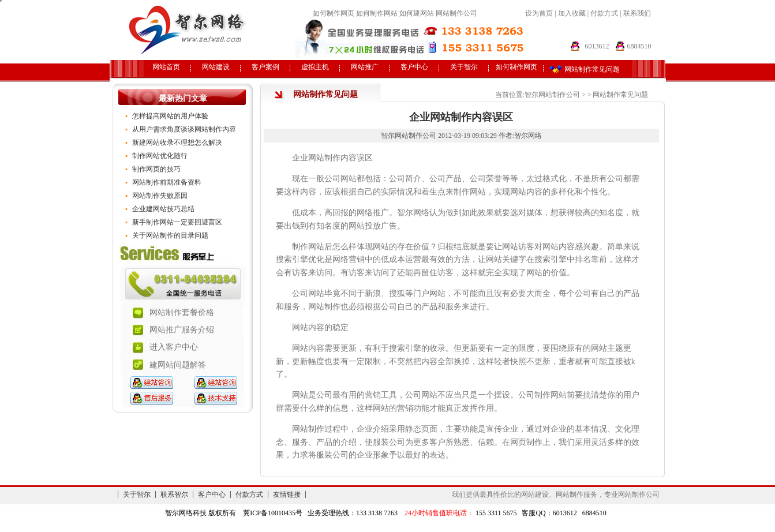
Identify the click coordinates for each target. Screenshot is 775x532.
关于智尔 (464, 67)
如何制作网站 (377, 13)
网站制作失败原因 (160, 196)
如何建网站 (417, 13)
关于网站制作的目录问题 (170, 235)
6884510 (639, 46)
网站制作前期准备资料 (167, 182)
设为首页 (539, 13)
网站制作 (324, 158)
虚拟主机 (315, 67)
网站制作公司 (456, 13)
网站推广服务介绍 (182, 330)
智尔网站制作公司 (552, 95)
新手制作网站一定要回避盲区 (177, 222)
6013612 (597, 46)
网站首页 (166, 67)
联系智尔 (174, 494)
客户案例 (265, 67)
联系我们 (637, 13)
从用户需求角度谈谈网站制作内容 (184, 129)
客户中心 (414, 67)
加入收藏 (572, 13)
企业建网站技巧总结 (163, 209)
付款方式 (605, 13)
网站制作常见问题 (620, 95)
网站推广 (365, 67)
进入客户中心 (174, 347)
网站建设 (216, 67)
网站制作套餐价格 (182, 312)
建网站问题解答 (178, 365)
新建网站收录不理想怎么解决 (177, 143)
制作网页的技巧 (156, 169)
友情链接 (287, 494)
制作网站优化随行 (160, 156)
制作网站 (308, 247)
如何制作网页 (334, 13)
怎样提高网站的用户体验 (170, 116)
